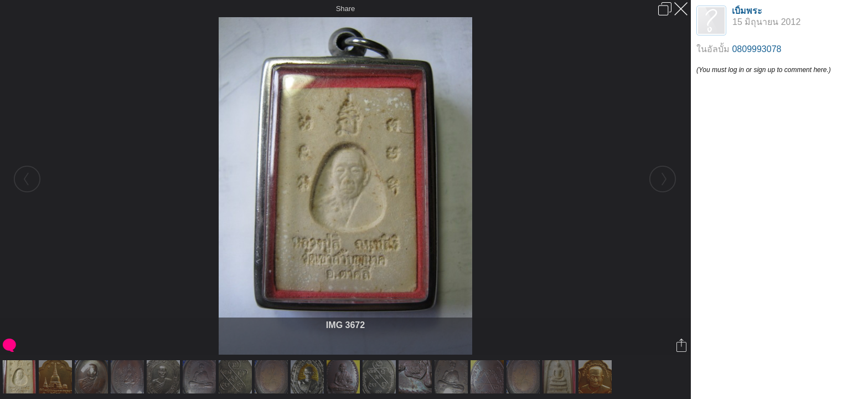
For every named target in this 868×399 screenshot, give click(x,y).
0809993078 (756, 49)
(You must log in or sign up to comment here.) (764, 70)
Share (346, 9)
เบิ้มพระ (747, 11)
